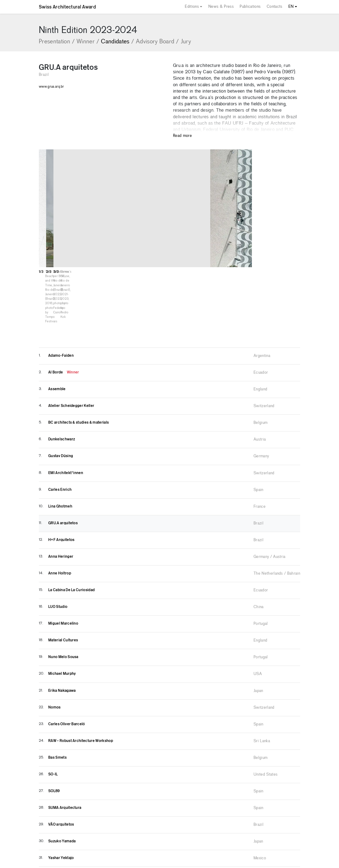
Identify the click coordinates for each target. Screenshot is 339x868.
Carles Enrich (60, 448)
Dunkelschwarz (62, 398)
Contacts (275, 7)
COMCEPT (237, 846)
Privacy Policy (168, 846)
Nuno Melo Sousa (63, 616)
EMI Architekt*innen (66, 432)
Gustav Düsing (61, 415)
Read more (182, 136)
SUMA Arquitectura (65, 766)
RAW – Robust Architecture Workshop (81, 700)
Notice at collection (140, 862)
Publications (250, 7)
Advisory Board (157, 42)
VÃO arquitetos (61, 783)
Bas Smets (57, 716)
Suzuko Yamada (62, 800)
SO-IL (53, 733)
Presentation (57, 42)
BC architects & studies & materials (79, 381)
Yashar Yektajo (61, 817)
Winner (88, 42)
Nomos (54, 666)
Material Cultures (63, 599)
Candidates (117, 42)
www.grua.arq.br (51, 87)
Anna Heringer (61, 515)
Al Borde (64, 331)
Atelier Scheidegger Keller (71, 364)
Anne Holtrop (60, 532)
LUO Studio (58, 565)
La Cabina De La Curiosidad (71, 549)
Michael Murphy (62, 632)
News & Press (221, 7)
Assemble (57, 348)
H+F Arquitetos (61, 499)
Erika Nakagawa (62, 649)
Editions (192, 7)
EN (291, 7)
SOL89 (54, 750)
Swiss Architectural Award (67, 7)
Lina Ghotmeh (60, 465)
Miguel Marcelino (63, 582)
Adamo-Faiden (61, 314)
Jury (186, 42)
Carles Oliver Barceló (67, 683)
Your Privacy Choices (185, 862)
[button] (328, 208)
